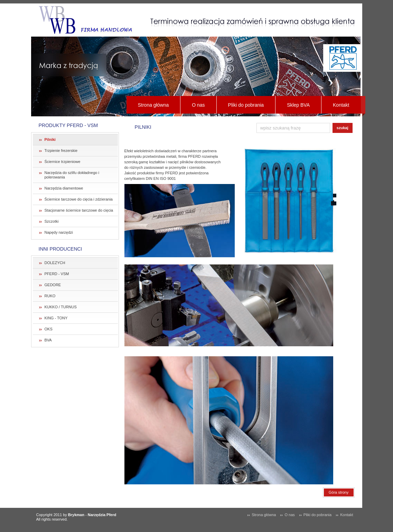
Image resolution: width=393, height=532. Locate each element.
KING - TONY (56, 318)
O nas (198, 105)
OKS (49, 329)
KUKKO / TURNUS (61, 307)
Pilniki (50, 139)
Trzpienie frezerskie (61, 151)
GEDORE (53, 285)
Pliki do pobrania (246, 105)
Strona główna (153, 105)
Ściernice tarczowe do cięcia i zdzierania (79, 199)
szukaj (343, 128)
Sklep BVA (298, 105)
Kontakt (341, 105)
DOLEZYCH (55, 263)
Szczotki (52, 221)
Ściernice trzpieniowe (63, 162)
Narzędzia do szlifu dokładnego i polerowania (72, 175)
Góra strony (339, 492)
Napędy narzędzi (59, 232)
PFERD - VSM (57, 274)
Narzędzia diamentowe (64, 188)
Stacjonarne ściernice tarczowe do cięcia (79, 210)
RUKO (50, 296)
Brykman (76, 515)
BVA (48, 340)
